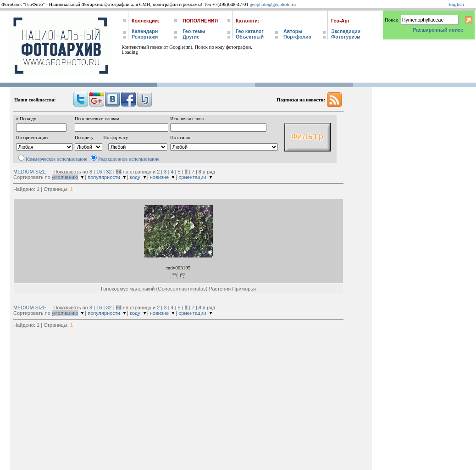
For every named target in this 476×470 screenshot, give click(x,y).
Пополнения (200, 21)
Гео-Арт (340, 21)
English (456, 4)
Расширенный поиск (438, 30)
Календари (145, 31)
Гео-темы (194, 31)
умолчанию (65, 177)
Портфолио (297, 37)
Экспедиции (346, 31)
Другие (191, 37)
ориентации (192, 177)
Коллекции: (146, 21)
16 (99, 172)
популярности (104, 177)
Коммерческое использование (56, 159)
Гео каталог (250, 31)
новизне (159, 177)
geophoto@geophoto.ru (273, 4)
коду (135, 177)
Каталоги (247, 21)
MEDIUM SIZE (30, 172)
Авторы (293, 31)
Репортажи (145, 37)
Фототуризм (346, 37)
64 (119, 172)
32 (109, 172)
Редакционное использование (129, 159)
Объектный (250, 37)
